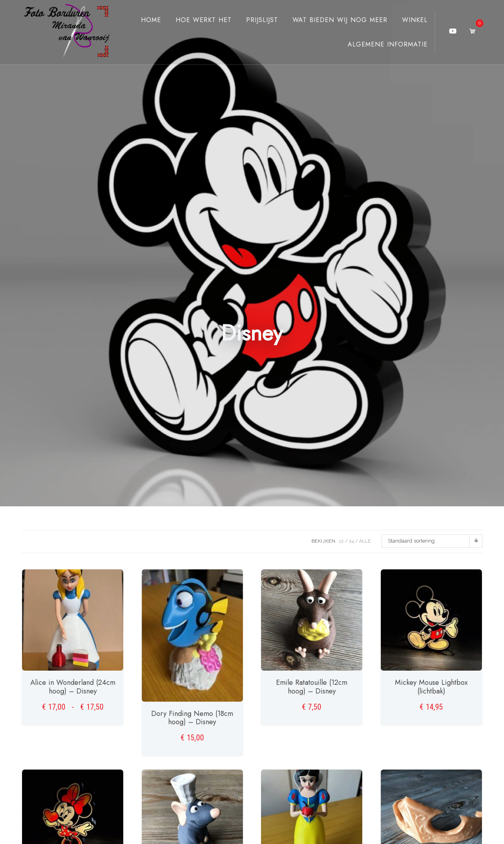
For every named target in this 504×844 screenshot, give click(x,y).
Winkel (408, 20)
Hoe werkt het (196, 20)
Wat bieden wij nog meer (333, 20)
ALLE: (365, 541)
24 (351, 541)
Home (144, 20)
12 (341, 541)
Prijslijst (255, 20)
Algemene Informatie (381, 44)
